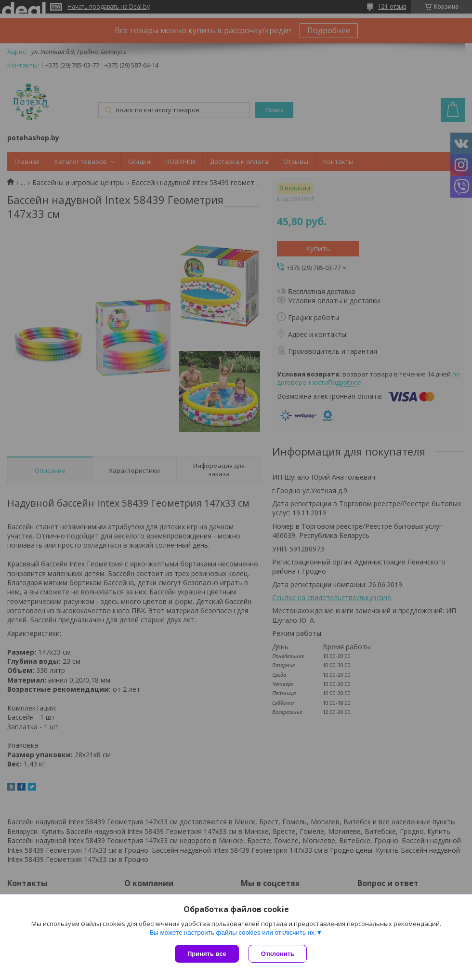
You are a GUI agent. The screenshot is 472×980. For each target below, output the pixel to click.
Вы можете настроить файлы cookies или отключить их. (233, 933)
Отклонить (278, 954)
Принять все (207, 954)
